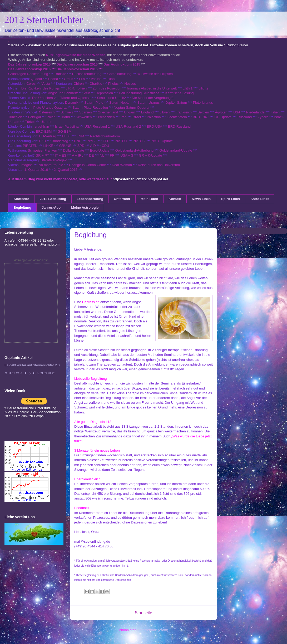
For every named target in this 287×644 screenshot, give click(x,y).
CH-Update (223, 117)
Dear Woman (122, 165)
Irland (66, 117)
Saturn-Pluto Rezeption (90, 108)
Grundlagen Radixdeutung (28, 74)
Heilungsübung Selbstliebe (139, 93)
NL (102, 155)
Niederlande (255, 112)
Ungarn (130, 112)
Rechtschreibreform (105, 136)
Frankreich (184, 112)
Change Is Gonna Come (87, 165)
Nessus (130, 84)
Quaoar (36, 79)
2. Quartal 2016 (66, 170)
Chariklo (96, 84)
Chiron (79, 84)
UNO (78, 141)
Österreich (47, 112)
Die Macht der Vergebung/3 (152, 98)
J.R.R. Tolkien (76, 88)
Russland (245, 117)
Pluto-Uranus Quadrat (50, 108)
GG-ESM (65, 131)
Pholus (113, 84)
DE (91, 155)
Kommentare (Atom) (153, 630)
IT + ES (60, 155)
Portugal (34, 117)
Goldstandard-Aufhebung (134, 150)
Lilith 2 (204, 88)
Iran (123, 117)
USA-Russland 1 (97, 126)
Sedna (53, 79)
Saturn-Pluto (94, 103)
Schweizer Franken (43, 150)
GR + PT (42, 155)
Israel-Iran (41, 126)
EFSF (66, 136)
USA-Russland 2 (128, 126)
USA (237, 112)
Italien (275, 112)
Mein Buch (149, 199)
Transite (60, 74)
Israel (137, 117)
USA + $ (127, 155)
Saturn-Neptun (120, 103)
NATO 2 (140, 141)
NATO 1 (122, 141)
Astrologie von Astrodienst (31, 260)
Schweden (84, 117)
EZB (43, 141)
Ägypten (221, 112)
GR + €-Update (151, 155)
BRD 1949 (201, 117)
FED (106, 141)
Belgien (203, 112)
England (147, 112)
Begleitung (23, 208)
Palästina (154, 117)
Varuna (96, 79)
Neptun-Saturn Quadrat (132, 108)
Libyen (165, 112)
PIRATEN (30, 146)
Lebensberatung (90, 199)
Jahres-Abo (51, 208)
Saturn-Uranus (149, 103)
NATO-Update (162, 141)
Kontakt (175, 199)
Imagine (27, 165)
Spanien (86, 112)
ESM (80, 136)
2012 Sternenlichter (44, 20)
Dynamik (72, 103)
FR (112, 155)
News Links (201, 199)
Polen (51, 117)
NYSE (92, 141)
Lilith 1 (188, 88)
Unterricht (122, 199)
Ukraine (46, 122)
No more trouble (51, 165)
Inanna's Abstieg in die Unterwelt (152, 88)
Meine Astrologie (85, 208)
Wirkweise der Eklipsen (155, 74)
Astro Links (260, 199)
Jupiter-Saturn (176, 103)
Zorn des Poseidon (107, 88)
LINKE (48, 146)
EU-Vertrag (48, 136)
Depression (104, 93)
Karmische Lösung (180, 93)
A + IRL (78, 155)
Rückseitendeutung (87, 74)
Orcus (69, 79)
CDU (105, 146)
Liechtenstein (177, 117)
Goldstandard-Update (176, 150)
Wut (87, 93)
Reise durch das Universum (159, 165)
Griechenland (108, 112)
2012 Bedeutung (53, 199)
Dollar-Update (73, 150)
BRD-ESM (44, 131)
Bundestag (60, 141)
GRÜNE (65, 146)
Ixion (111, 79)
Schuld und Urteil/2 (111, 98)
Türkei (30, 122)
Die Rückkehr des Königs (41, 88)
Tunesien (15, 117)
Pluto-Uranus (203, 103)
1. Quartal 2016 (36, 170)
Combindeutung (120, 74)
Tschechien (106, 117)
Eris (82, 79)
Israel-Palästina (67, 126)
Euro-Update (100, 150)
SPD (81, 146)
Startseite (21, 199)
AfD (93, 146)
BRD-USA (155, 126)
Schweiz (67, 112)
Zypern (263, 117)
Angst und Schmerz (63, 93)
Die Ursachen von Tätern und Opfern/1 (62, 98)
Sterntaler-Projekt (54, 160)
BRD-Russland (179, 126)
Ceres (31, 84)
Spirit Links (231, 199)
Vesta (46, 84)
